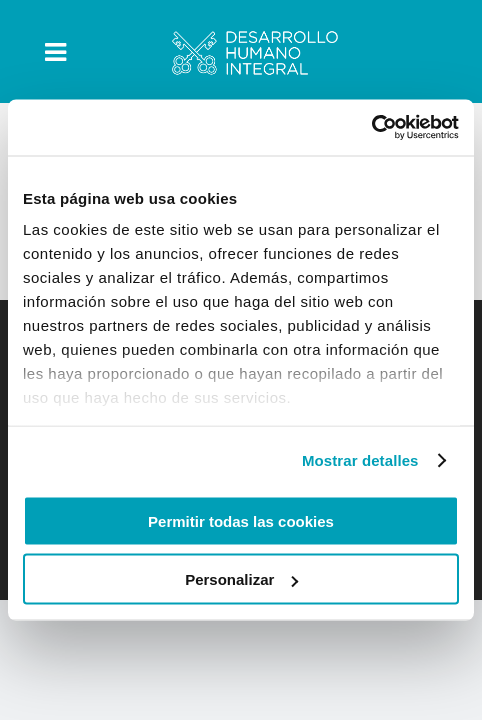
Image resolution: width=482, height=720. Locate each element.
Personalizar (241, 579)
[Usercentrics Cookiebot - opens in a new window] (371, 128)
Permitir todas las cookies (241, 520)
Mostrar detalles (360, 460)
